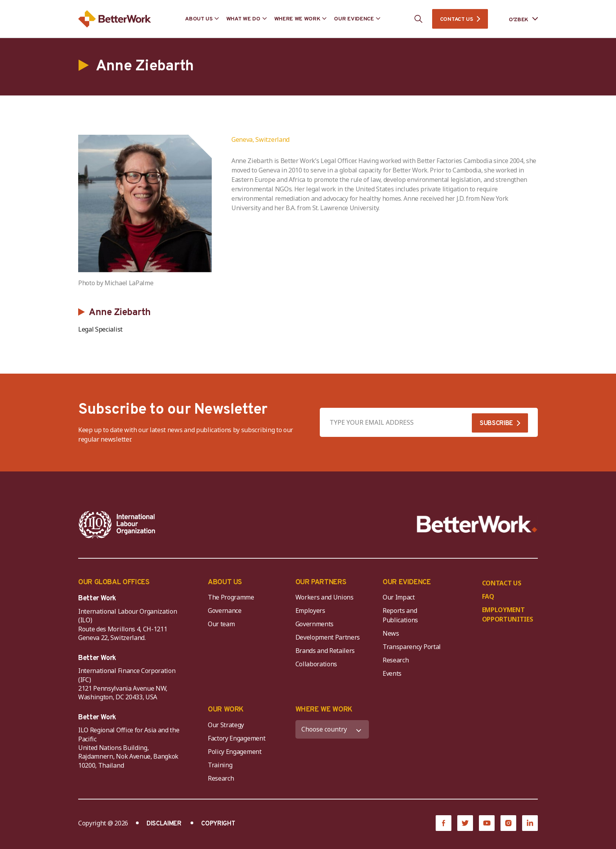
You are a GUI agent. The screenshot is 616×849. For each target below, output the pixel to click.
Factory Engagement (236, 738)
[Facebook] (444, 823)
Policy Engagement (236, 752)
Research (396, 660)
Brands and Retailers (325, 651)
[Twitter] (465, 823)
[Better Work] (477, 524)
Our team (221, 624)
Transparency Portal (412, 647)
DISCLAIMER (164, 824)
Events (392, 673)
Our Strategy (226, 725)
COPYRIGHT (218, 824)
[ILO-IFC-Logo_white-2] (117, 524)
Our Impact (399, 597)
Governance (225, 611)
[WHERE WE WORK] (332, 729)
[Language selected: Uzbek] (518, 19)
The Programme (231, 597)
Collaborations (316, 664)
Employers (310, 611)
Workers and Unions (324, 597)
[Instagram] (508, 823)
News (391, 633)
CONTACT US (456, 19)
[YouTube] (487, 823)
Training (220, 765)
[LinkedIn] (530, 823)
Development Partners (328, 637)
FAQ (488, 596)
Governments (314, 624)
